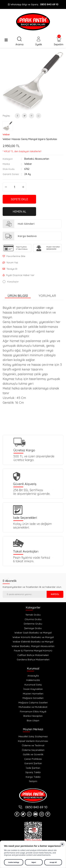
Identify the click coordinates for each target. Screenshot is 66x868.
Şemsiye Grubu (33, 628)
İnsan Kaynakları (33, 689)
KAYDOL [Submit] (55, 594)
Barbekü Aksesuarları (37, 159)
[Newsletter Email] (25, 594)
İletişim (33, 781)
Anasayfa (33, 676)
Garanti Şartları (33, 763)
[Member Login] (39, 41)
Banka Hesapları (33, 716)
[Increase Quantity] (23, 187)
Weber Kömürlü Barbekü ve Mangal (33, 637)
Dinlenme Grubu (33, 624)
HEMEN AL (19, 212)
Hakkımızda (33, 680)
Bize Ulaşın (33, 720)
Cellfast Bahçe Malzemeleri (33, 655)
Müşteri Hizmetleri (33, 694)
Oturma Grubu (33, 619)
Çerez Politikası (33, 759)
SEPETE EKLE (19, 199)
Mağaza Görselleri (33, 698)
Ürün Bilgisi (18, 296)
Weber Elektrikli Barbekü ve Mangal (33, 642)
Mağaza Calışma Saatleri (33, 703)
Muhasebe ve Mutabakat (33, 707)
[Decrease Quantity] (6, 187)
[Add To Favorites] (33, 256)
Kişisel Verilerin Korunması (33, 741)
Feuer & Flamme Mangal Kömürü (33, 651)
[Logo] (33, 22)
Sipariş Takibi (33, 772)
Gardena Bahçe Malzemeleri (33, 659)
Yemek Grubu (33, 615)
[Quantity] (14, 187)
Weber (6, 134)
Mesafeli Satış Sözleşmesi (33, 736)
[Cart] (59, 42)
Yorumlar (47, 296)
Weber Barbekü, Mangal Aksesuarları (33, 646)
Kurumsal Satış (33, 685)
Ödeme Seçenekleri (33, 750)
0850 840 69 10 (49, 4)
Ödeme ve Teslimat (33, 745)
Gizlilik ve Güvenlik (33, 754)
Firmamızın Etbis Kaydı (33, 711)
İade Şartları (33, 768)
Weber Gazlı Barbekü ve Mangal (33, 633)
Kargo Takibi (33, 777)
